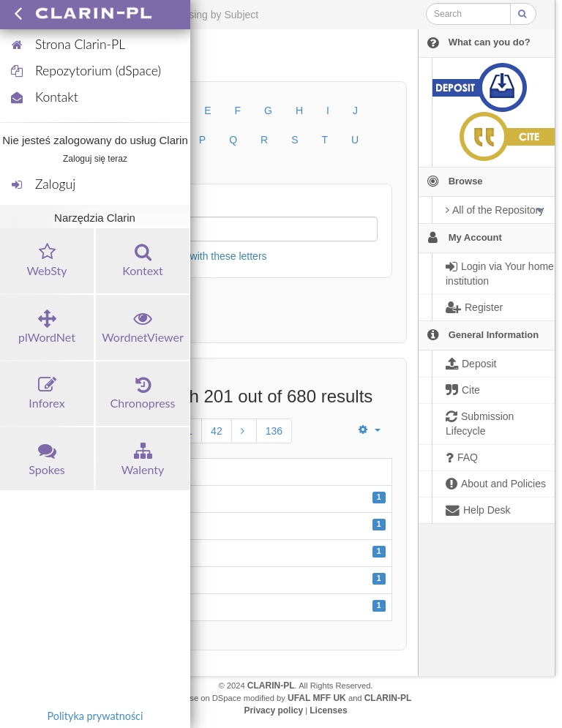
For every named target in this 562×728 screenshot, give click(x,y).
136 (274, 431)
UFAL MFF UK (317, 698)
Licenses (328, 710)
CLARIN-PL (271, 686)
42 (217, 431)
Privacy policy (273, 710)
